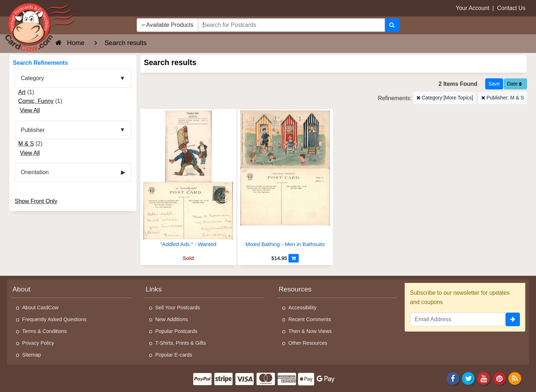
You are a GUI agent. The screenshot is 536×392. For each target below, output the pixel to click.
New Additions (172, 319)
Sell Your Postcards (178, 308)
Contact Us (511, 8)
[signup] (513, 319)
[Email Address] (458, 319)
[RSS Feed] (515, 378)
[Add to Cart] (294, 258)
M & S (26, 144)
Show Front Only (36, 201)
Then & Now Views (310, 331)
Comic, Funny (36, 101)
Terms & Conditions (45, 331)
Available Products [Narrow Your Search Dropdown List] (167, 25)
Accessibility (302, 308)
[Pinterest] (500, 378)
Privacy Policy (38, 343)
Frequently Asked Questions (54, 319)
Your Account (473, 8)
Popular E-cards (174, 355)
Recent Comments (310, 319)
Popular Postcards (176, 331)
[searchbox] (291, 25)
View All (30, 110)
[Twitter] (468, 378)
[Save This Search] (494, 84)
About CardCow (40, 308)
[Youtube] (484, 378)
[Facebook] (453, 378)
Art (22, 92)
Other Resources (308, 343)
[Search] (392, 25)
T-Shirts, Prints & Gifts (181, 343)
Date (514, 84)
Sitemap (32, 355)
